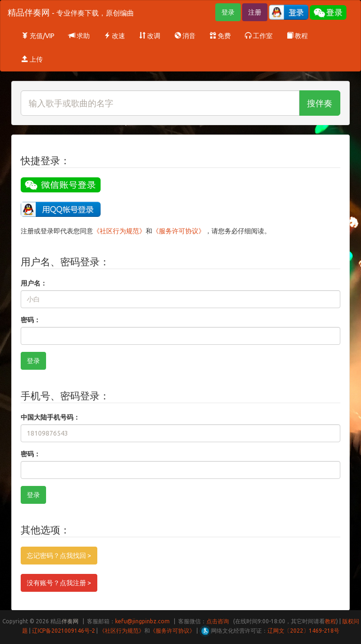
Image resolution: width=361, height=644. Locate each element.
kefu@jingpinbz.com (142, 621)
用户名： (34, 283)
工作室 (259, 36)
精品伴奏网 (71, 12)
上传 (32, 59)
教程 (297, 36)
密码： (31, 320)
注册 (255, 12)
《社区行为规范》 (119, 231)
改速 (114, 36)
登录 (228, 12)
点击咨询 (218, 621)
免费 (220, 36)
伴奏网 (70, 621)
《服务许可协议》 (179, 231)
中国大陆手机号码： (50, 417)
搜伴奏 (320, 103)
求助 (79, 36)
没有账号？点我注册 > (59, 583)
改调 (150, 36)
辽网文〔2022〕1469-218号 (303, 631)
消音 (185, 36)
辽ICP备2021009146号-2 (63, 631)
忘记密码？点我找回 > (59, 556)
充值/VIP (38, 36)
